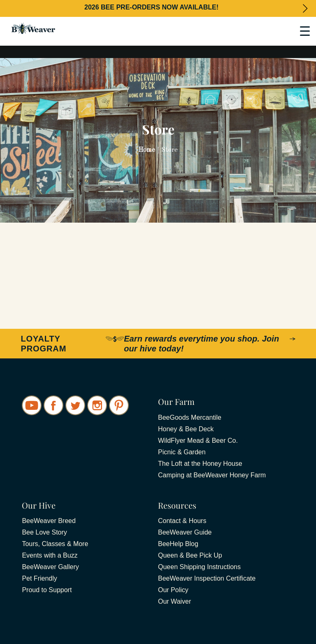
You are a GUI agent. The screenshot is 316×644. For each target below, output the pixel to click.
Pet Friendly (39, 578)
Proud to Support (47, 590)
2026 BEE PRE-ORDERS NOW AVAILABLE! (151, 7)
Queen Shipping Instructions (199, 567)
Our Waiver (174, 601)
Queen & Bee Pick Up (190, 555)
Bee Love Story (44, 532)
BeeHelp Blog (178, 544)
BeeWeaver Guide (185, 532)
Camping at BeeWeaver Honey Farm (212, 475)
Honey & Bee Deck (186, 429)
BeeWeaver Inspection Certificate (207, 578)
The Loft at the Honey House (200, 464)
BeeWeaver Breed (49, 521)
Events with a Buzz (50, 555)
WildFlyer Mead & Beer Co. (198, 441)
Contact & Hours (182, 521)
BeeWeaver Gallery (50, 567)
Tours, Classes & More (55, 544)
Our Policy (173, 590)
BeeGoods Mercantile (190, 417)
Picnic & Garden (182, 452)
